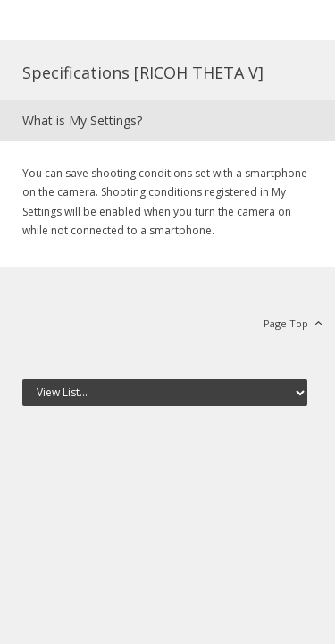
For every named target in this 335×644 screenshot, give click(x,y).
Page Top (286, 323)
